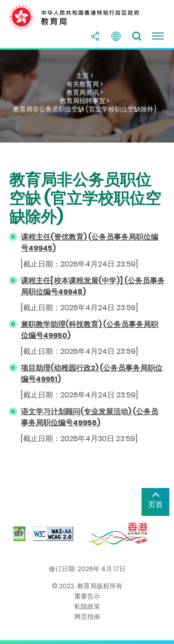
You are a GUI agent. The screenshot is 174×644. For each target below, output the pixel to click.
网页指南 (87, 617)
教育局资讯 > (85, 92)
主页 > (85, 76)
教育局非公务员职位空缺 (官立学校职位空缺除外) (85, 109)
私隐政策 (87, 606)
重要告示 (87, 596)
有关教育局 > (85, 84)
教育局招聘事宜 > (85, 101)
